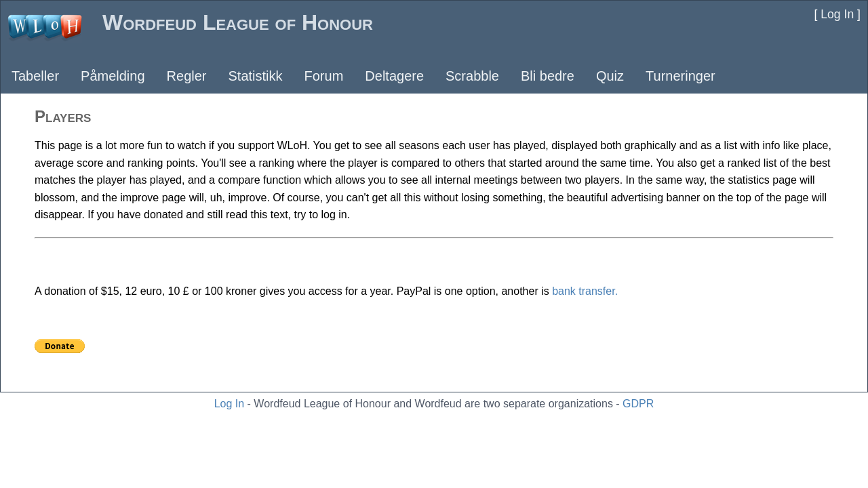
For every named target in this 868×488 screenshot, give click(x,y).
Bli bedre (548, 76)
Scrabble (472, 76)
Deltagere (394, 76)
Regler (187, 76)
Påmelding (113, 76)
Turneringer (680, 76)
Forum (324, 76)
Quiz (610, 76)
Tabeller (35, 76)
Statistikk (255, 76)
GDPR (638, 404)
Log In (229, 404)
